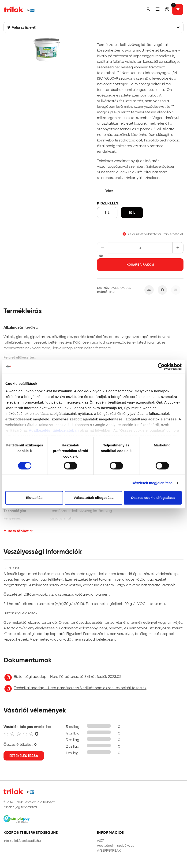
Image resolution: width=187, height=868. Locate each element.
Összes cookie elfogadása (153, 498)
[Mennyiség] (140, 248)
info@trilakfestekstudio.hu (22, 841)
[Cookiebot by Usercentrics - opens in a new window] (161, 367)
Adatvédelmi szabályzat (115, 846)
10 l (132, 213)
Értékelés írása (24, 756)
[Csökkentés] (103, 248)
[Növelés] (178, 248)
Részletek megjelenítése (152, 483)
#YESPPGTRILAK (109, 851)
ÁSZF (101, 841)
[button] (148, 9)
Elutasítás (34, 498)
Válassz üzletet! (93, 27)
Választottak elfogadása (93, 498)
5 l (107, 213)
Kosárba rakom (140, 265)
